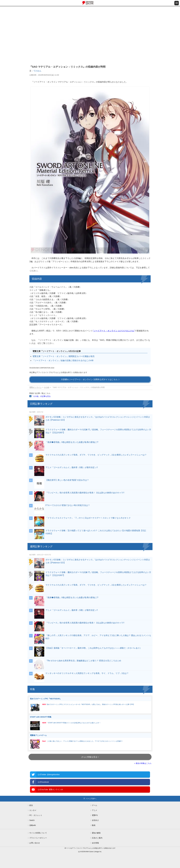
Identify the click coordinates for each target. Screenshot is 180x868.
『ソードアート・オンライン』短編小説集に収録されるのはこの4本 (63, 360)
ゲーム (94, 805)
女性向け (95, 820)
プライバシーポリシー (38, 838)
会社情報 (95, 843)
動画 (94, 825)
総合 (31, 805)
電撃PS (95, 815)
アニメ (94, 810)
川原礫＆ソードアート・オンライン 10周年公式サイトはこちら (89, 379)
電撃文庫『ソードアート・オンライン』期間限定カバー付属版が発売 (63, 356)
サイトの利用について (38, 833)
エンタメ (33, 810)
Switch (32, 820)
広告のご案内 (97, 838)
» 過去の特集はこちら (143, 763)
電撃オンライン (35, 387)
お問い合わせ (35, 843)
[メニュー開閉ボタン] (177, 3)
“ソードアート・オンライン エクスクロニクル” (114, 331)
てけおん (37, 71)
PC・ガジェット (36, 815)
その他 (46, 387)
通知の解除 (96, 833)
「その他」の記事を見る (41, 396)
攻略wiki (33, 825)
